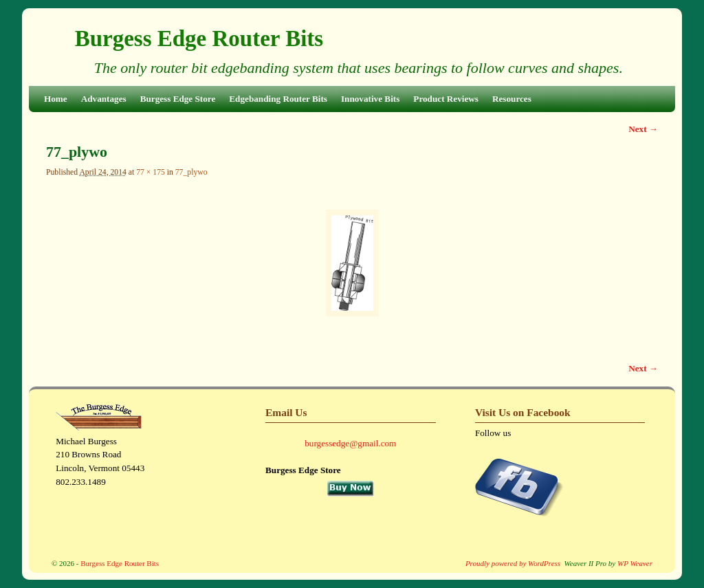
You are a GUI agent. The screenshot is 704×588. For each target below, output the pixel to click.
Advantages (104, 99)
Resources (512, 99)
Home (56, 99)
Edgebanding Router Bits (278, 99)
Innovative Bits (370, 99)
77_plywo (191, 172)
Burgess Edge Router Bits (199, 39)
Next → (643, 129)
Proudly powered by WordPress (513, 563)
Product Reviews (446, 99)
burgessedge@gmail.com (350, 443)
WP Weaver (635, 563)
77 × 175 (151, 172)
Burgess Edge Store (178, 99)
